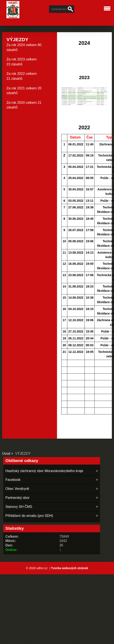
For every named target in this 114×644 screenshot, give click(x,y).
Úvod (6, 454)
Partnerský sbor (17, 498)
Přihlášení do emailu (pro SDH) (29, 516)
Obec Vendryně (17, 489)
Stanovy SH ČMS (19, 507)
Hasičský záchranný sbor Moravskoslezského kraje (44, 471)
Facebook (13, 480)
